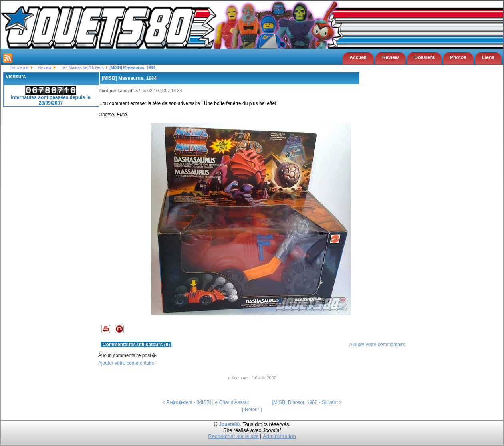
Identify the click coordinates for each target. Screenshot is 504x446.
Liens (488, 57)
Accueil (358, 57)
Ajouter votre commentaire (377, 345)
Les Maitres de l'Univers (82, 68)
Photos (458, 57)
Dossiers (424, 57)
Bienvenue (19, 68)
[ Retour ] (252, 410)
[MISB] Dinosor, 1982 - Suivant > (307, 402)
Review (390, 57)
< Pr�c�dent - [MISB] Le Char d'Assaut (205, 402)
